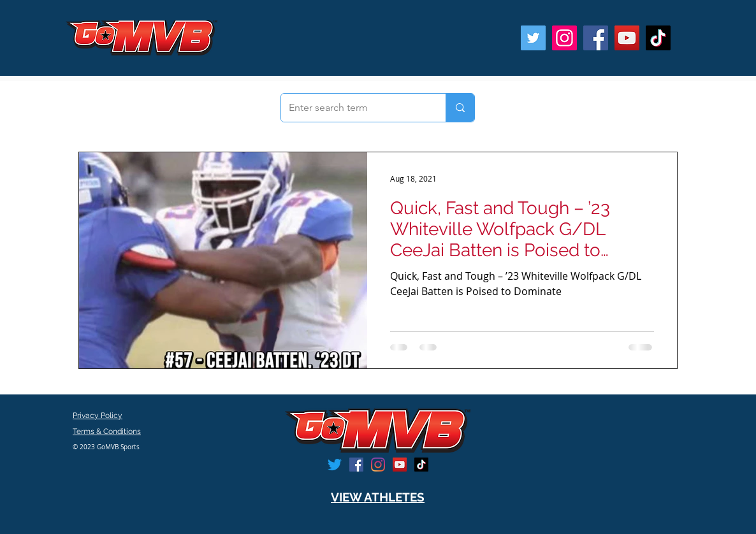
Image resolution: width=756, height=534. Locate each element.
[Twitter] (533, 38)
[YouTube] (627, 38)
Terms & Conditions (107, 431)
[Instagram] (564, 38)
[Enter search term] (354, 108)
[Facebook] (596, 38)
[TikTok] (658, 38)
